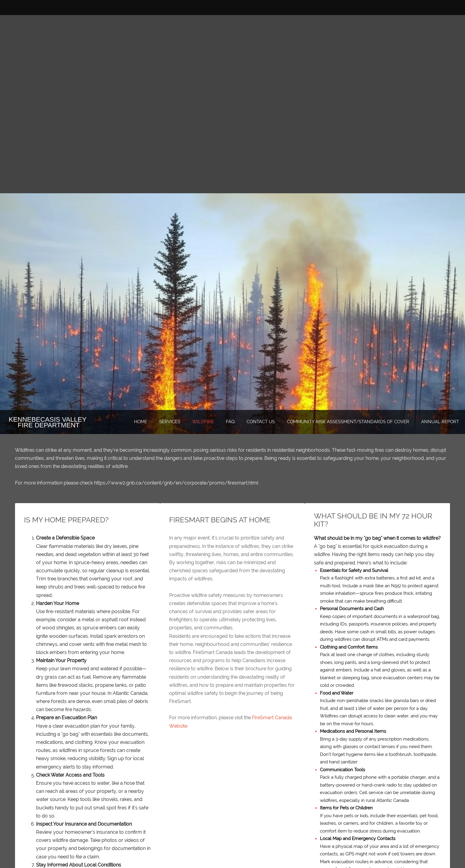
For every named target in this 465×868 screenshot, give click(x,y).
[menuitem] (141, 422)
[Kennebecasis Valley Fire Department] (65, 422)
